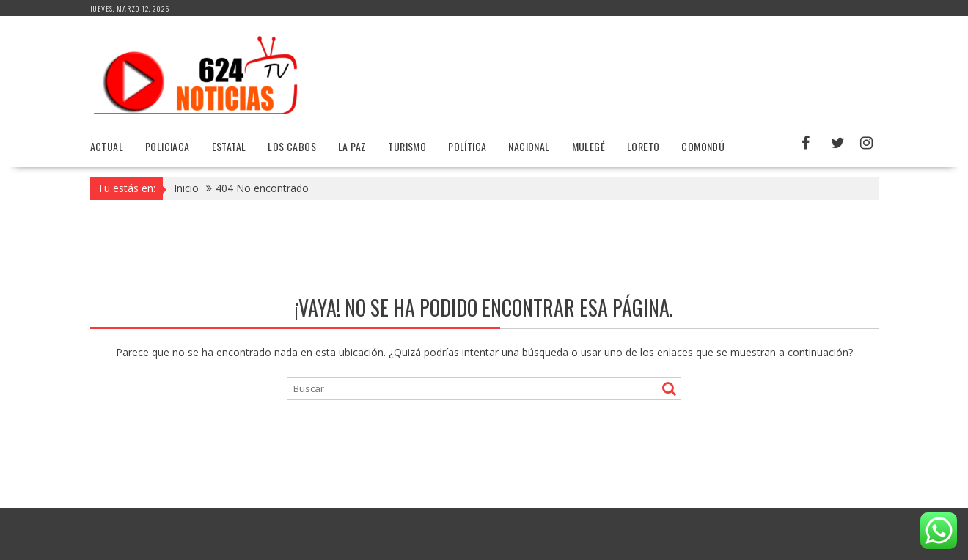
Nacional (529, 146)
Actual (107, 146)
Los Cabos (292, 146)
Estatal (229, 146)
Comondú (703, 146)
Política (467, 146)
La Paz (352, 146)
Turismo (407, 146)
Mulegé (588, 146)
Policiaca (168, 146)
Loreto (643, 146)
